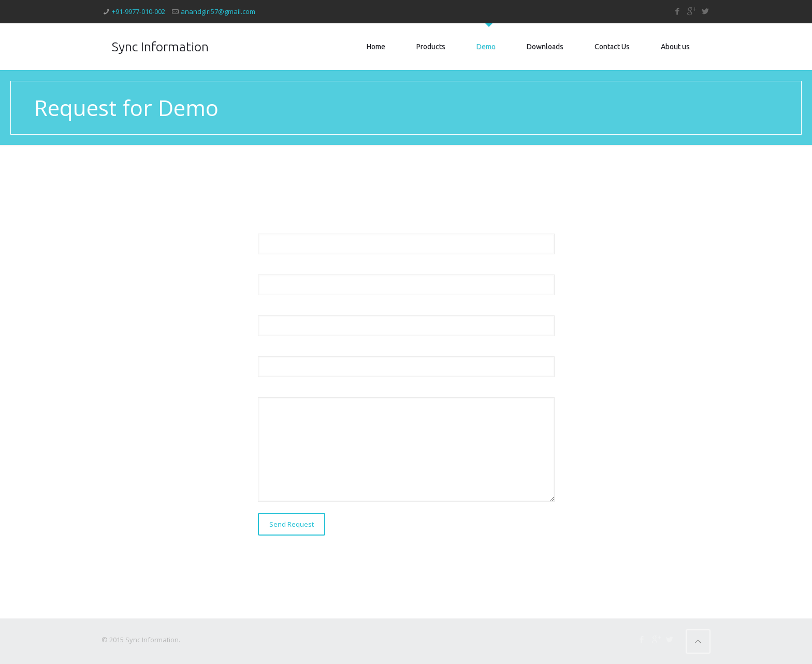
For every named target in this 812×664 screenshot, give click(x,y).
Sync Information (160, 47)
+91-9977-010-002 (139, 11)
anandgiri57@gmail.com (218, 11)
